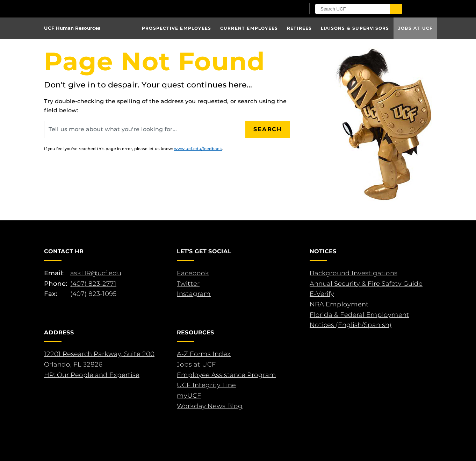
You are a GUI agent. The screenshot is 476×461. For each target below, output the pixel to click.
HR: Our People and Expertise (92, 375)
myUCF (189, 396)
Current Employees (249, 28)
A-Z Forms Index (204, 354)
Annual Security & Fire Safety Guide (366, 284)
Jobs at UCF (415, 28)
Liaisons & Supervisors (355, 28)
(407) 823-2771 (93, 284)
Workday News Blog (210, 406)
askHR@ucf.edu (96, 273)
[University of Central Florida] (125, 9)
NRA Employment (339, 304)
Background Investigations (354, 273)
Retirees (300, 28)
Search (268, 129)
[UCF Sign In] (283, 9)
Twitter (188, 284)
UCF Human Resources (72, 28)
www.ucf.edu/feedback (198, 149)
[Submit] (396, 9)
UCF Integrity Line (206, 385)
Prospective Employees (176, 28)
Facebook (193, 273)
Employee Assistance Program (226, 375)
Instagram (194, 294)
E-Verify (322, 294)
